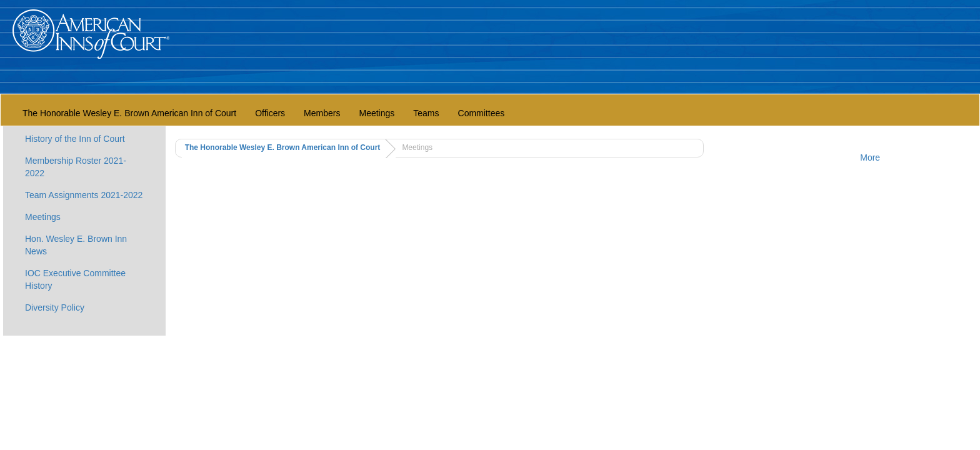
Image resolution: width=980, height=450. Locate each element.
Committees (482, 113)
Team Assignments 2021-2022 (84, 195)
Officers (270, 113)
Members (322, 113)
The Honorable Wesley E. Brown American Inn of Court (129, 113)
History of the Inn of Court (75, 139)
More (870, 157)
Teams (426, 113)
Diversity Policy (55, 307)
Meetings (377, 113)
